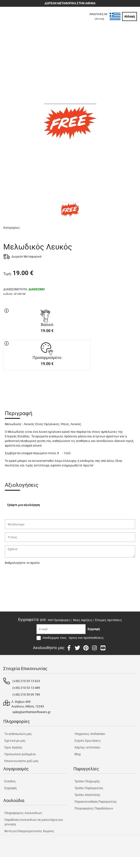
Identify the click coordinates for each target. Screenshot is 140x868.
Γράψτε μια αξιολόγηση (24, 505)
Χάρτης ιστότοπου (87, 747)
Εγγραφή (10, 788)
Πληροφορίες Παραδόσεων (94, 808)
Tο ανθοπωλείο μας (18, 734)
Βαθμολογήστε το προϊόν (22, 563)
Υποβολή (13, 574)
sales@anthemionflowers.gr (32, 712)
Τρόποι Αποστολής (87, 795)
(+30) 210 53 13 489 (26, 688)
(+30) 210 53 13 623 (26, 681)
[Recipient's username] (61, 629)
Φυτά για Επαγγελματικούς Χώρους (29, 831)
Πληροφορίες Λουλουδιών (23, 813)
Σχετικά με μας (15, 741)
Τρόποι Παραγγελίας (89, 788)
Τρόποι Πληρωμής (87, 781)
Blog (78, 754)
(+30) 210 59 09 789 (26, 695)
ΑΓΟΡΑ (47, 385)
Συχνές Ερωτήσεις (88, 741)
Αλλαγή (130, 16)
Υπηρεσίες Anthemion (90, 734)
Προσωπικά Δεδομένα (20, 754)
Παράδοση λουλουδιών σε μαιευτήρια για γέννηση (34, 822)
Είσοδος (10, 781)
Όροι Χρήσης (13, 747)
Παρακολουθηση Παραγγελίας (96, 802)
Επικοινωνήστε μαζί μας (22, 761)
